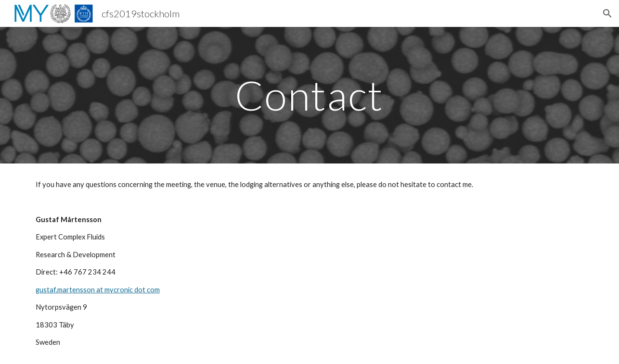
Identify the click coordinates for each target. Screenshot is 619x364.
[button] (607, 13)
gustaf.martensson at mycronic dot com (98, 290)
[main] (309, 95)
